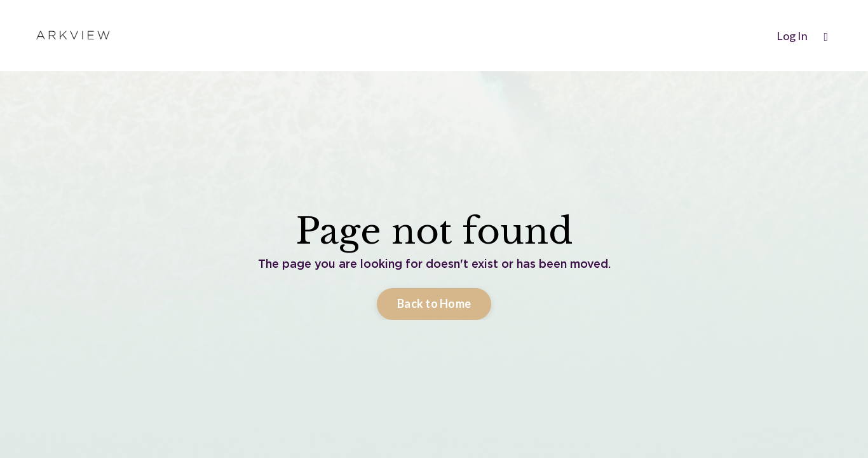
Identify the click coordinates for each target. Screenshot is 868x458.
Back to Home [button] (434, 303)
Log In (792, 36)
